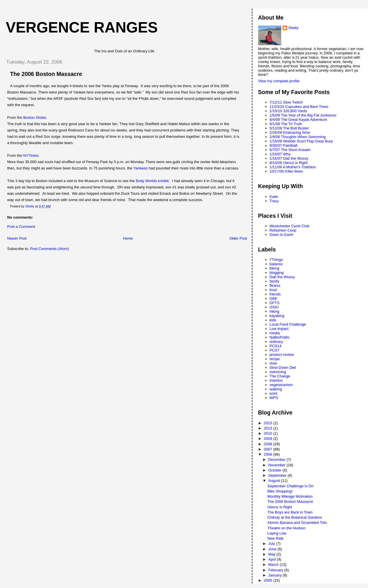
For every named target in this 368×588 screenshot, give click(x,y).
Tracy (274, 201)
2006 (269, 454)
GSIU (274, 307)
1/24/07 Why (280, 154)
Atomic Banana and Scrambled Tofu (297, 523)
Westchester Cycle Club (290, 226)
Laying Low (277, 533)
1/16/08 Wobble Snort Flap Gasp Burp (301, 141)
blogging (277, 273)
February (276, 570)
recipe (275, 359)
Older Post (238, 238)
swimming (278, 372)
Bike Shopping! (280, 491)
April (273, 559)
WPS (274, 398)
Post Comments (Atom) (50, 249)
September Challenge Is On (290, 486)
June (273, 549)
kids (273, 320)
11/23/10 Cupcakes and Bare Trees (299, 107)
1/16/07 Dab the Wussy (289, 158)
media (275, 333)
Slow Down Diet (283, 367)
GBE (274, 298)
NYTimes (31, 155)
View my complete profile (279, 81)
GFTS (275, 303)
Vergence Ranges (82, 27)
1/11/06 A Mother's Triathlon (293, 167)
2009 (269, 439)
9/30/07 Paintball (284, 145)
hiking (275, 311)
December (277, 460)
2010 (269, 433)
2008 (269, 444)
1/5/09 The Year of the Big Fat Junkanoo (303, 115)
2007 (269, 449)
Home (128, 238)
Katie (274, 197)
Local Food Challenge (288, 324)
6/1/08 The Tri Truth (286, 124)
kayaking (277, 316)
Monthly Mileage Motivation (290, 496)
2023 (269, 423)
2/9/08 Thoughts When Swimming (298, 137)
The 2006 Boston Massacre (290, 502)
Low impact (279, 329)
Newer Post (17, 238)
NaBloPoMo (280, 337)
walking (276, 389)
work (274, 393)
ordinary (276, 342)
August (275, 481)
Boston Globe (35, 118)
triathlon (276, 380)
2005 (269, 580)
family (275, 281)
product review (282, 355)
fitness (275, 286)
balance (276, 264)
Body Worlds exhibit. (153, 181)
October (275, 470)
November (277, 465)
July (272, 544)
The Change (280, 376)
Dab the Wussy (282, 277)
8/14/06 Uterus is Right (289, 163)
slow (273, 363)
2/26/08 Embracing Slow (290, 132)
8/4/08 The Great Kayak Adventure (298, 120)
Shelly (293, 28)
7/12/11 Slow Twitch (286, 102)
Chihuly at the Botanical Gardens (295, 517)
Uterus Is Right (280, 507)
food (273, 290)
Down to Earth (281, 235)
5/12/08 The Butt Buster (289, 128)
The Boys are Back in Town (290, 512)
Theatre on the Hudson (286, 528)
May (272, 554)
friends (275, 294)
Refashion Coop (283, 230)
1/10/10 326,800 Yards (288, 111)
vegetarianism (281, 385)
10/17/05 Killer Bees (286, 171)
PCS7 (275, 350)
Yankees (140, 168)
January (275, 575)
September (278, 475)
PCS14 (276, 346)
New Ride (275, 538)
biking (275, 268)
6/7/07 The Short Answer (290, 150)
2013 (269, 428)
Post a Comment (21, 227)
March (274, 565)
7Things (276, 260)
